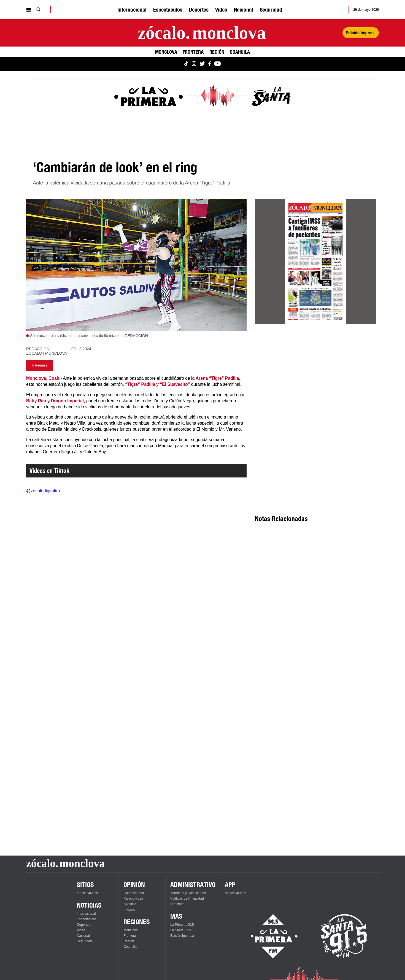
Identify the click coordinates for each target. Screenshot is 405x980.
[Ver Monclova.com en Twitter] (202, 64)
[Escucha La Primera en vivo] (269, 936)
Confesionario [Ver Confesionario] (134, 893)
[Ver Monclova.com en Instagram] (194, 64)
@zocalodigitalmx (44, 491)
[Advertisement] (315, 378)
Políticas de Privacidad (187, 898)
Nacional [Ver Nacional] (244, 9)
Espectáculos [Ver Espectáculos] (168, 9)
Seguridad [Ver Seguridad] (271, 9)
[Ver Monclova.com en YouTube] (218, 64)
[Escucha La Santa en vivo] (344, 936)
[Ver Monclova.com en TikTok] (186, 64)
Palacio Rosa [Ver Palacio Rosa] (133, 898)
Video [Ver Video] (221, 9)
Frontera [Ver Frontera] (193, 52)
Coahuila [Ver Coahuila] (240, 52)
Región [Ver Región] (217, 52)
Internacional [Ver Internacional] (132, 9)
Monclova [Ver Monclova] (166, 52)
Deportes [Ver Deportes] (199, 9)
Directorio (177, 904)
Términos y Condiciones (188, 893)
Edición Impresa (182, 936)
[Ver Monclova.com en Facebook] (210, 64)
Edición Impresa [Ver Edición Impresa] (361, 33)
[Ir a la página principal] (202, 33)
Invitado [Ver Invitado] (129, 910)
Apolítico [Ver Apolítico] (130, 904)
